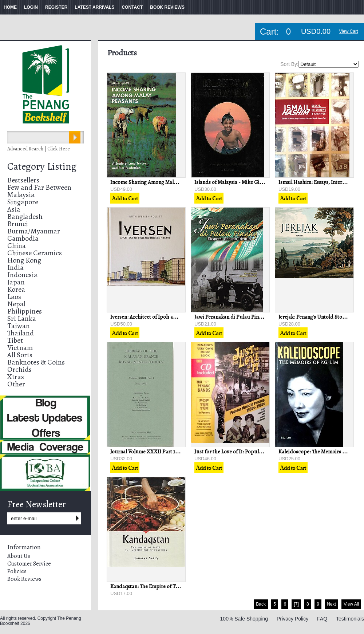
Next (331, 604)
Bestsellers (23, 180)
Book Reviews (24, 579)
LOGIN (31, 7)
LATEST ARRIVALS (94, 7)
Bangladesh (25, 216)
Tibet (15, 340)
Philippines (25, 311)
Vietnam (20, 348)
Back (261, 604)
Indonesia (22, 275)
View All (351, 604)
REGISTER (56, 7)
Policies (17, 571)
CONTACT (132, 7)
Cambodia (23, 238)
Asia (14, 209)
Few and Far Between (39, 187)
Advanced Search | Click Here (39, 149)
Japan (16, 282)
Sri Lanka (22, 318)
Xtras (16, 377)
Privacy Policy (292, 619)
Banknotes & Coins (36, 362)
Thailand (21, 333)
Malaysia (21, 195)
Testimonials (350, 619)
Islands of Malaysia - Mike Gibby (231, 182)
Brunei (18, 224)
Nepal (16, 304)
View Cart (349, 31)
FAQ (322, 619)
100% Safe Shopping (244, 619)
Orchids (19, 369)
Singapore (23, 202)
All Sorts (20, 355)
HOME (10, 7)
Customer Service (29, 564)
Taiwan (19, 326)
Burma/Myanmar (34, 231)
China (17, 246)
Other (16, 384)
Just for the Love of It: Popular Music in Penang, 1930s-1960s (263, 452)
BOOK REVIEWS (167, 7)
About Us (19, 556)
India (15, 267)
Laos (14, 297)
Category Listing (42, 166)
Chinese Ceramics (35, 253)
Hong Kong (24, 260)
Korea (16, 289)
